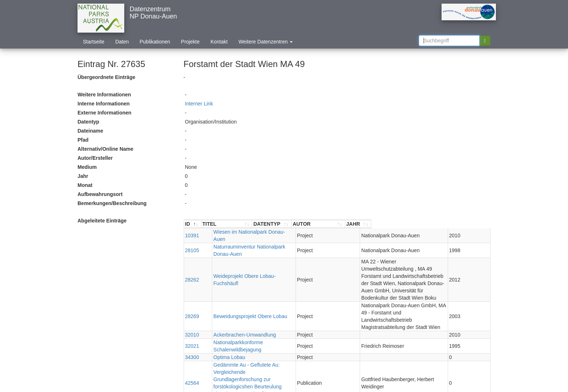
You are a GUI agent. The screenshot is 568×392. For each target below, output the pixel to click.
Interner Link (199, 104)
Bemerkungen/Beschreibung (112, 203)
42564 (192, 332)
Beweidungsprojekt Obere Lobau (239, 284)
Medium (87, 167)
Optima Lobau (218, 314)
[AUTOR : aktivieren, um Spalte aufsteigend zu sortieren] (406, 224)
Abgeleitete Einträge (102, 221)
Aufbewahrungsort (100, 194)
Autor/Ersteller (95, 158)
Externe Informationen (105, 113)
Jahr (83, 176)
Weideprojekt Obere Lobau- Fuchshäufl (247, 258)
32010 (192, 299)
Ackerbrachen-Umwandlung (234, 299)
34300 (192, 314)
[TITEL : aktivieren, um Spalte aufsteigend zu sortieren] (255, 224)
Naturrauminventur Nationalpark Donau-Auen (253, 239)
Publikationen (155, 42)
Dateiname (90, 131)
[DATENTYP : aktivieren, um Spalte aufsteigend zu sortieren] (327, 224)
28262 (192, 258)
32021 (192, 306)
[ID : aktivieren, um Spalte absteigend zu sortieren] (193, 224)
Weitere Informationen (104, 95)
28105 (192, 239)
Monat (85, 185)
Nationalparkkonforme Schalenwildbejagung (252, 306)
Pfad (83, 140)
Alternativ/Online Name (105, 149)
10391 (192, 232)
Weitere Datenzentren (266, 42)
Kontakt (219, 42)
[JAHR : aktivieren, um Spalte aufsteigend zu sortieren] (477, 224)
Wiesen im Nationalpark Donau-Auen (244, 232)
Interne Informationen (104, 104)
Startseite (94, 42)
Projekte (190, 42)
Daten (122, 42)
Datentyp (88, 122)
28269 (192, 284)
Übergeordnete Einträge (106, 77)
